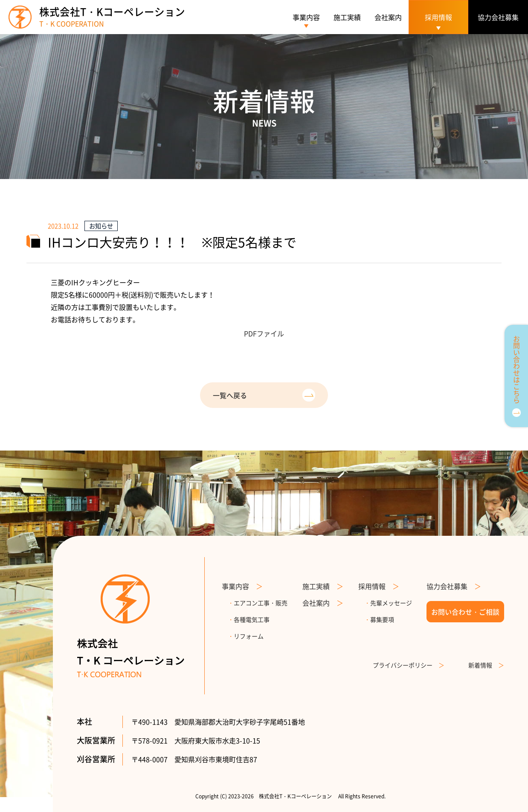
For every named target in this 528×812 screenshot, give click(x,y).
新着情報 (486, 665)
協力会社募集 (498, 17)
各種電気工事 (249, 619)
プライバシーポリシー (409, 665)
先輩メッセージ (388, 603)
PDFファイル (264, 333)
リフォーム (246, 636)
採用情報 (379, 586)
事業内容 (306, 17)
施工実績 (347, 17)
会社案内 (388, 17)
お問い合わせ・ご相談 (465, 612)
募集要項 (379, 619)
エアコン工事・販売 (258, 603)
